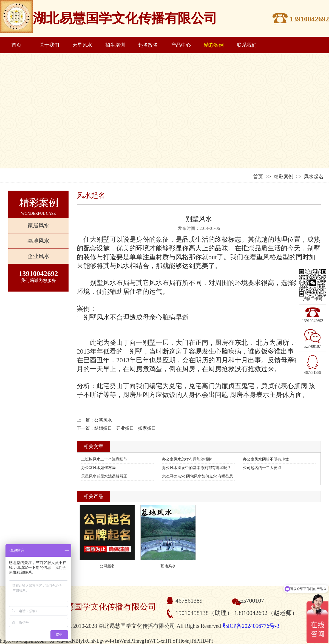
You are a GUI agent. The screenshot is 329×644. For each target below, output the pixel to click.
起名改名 (148, 45)
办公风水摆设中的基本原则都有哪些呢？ (197, 468)
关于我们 (49, 45)
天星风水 (82, 45)
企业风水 (38, 256)
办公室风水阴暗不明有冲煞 (266, 459)
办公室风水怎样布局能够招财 (187, 459)
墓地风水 (38, 241)
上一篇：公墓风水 (94, 420)
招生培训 (115, 45)
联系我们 (247, 45)
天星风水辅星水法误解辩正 (104, 476)
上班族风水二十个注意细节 (104, 459)
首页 (16, 45)
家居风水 (38, 225)
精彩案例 (214, 45)
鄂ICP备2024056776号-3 (251, 626)
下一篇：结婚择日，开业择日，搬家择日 (116, 428)
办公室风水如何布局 (98, 468)
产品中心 (181, 45)
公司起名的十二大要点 (262, 468)
